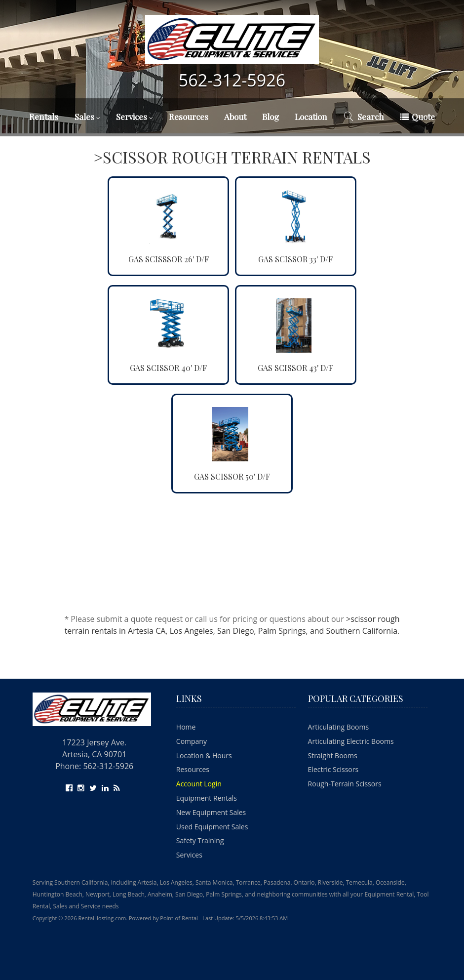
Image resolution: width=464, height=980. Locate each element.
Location (311, 117)
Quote (418, 117)
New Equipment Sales (211, 812)
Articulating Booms (339, 727)
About (235, 117)
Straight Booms (333, 755)
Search (364, 117)
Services (135, 117)
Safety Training (200, 840)
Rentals (44, 117)
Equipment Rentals (207, 798)
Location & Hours (204, 755)
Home (186, 727)
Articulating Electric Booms (351, 741)
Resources (189, 117)
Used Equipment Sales (212, 827)
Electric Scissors (333, 769)
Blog (271, 117)
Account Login (199, 784)
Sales (87, 117)
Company (192, 741)
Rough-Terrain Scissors (345, 784)
